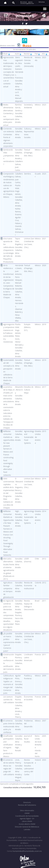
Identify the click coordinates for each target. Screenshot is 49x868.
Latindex (27, 829)
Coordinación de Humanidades (27, 816)
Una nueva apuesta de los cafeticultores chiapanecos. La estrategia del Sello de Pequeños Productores (9, 250)
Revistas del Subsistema (27, 805)
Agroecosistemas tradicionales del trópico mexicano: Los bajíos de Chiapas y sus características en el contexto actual (9, 72)
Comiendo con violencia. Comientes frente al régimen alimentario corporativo (9, 137)
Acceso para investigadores (27, 3)
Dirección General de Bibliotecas (27, 827)
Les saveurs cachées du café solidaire (9, 700)
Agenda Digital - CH (27, 819)
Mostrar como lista (7, 46)
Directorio (27, 802)
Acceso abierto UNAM (27, 824)
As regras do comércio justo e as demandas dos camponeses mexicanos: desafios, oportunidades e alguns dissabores (8, 615)
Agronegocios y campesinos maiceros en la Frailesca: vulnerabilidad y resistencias (9, 333)
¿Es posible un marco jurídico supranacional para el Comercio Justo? (9, 642)
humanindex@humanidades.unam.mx (27, 851)
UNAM (27, 813)
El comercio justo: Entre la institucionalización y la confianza (9, 727)
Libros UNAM (27, 821)
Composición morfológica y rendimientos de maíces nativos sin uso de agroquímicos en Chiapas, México (9, 185)
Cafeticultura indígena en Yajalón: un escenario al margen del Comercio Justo (8, 684)
